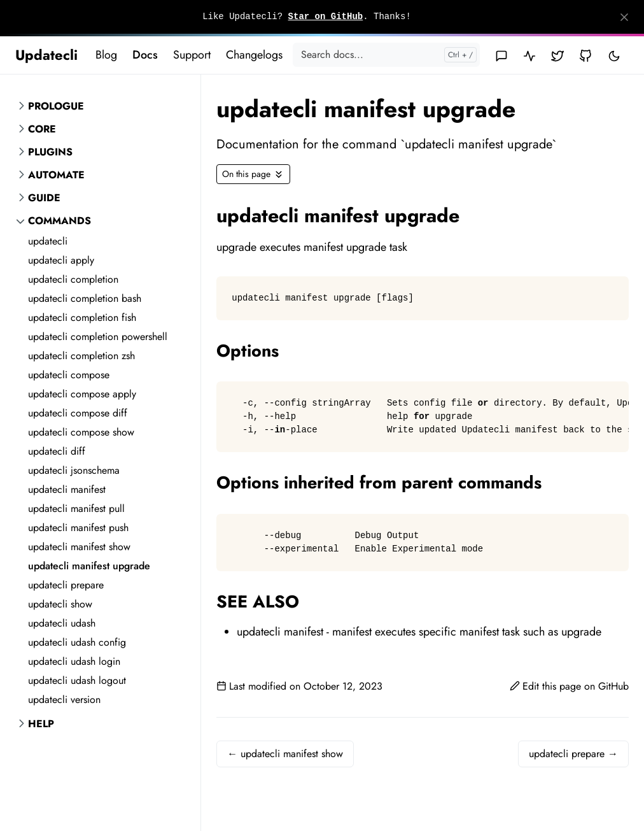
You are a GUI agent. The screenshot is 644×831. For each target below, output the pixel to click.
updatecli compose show (81, 432)
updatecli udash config (77, 642)
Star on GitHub (326, 17)
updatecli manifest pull (76, 508)
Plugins (50, 152)
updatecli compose (69, 375)
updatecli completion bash (85, 298)
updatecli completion (73, 279)
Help (41, 724)
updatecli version (64, 700)
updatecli (48, 241)
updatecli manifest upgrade (89, 566)
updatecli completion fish (82, 317)
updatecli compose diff (78, 413)
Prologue (56, 106)
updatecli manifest (67, 489)
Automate (56, 175)
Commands (59, 221)
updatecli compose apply (82, 394)
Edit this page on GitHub (569, 686)
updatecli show (60, 604)
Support (192, 55)
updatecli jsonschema (74, 470)
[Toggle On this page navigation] (253, 174)
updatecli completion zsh (81, 356)
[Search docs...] (386, 55)
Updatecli (46, 55)
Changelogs (254, 55)
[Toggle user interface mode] (614, 55)
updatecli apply (61, 260)
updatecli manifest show (79, 547)
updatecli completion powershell (98, 337)
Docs (145, 55)
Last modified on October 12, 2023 (299, 686)
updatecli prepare (66, 585)
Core (42, 129)
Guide (44, 198)
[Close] (624, 17)
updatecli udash (62, 623)
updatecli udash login (74, 661)
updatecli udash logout (77, 680)
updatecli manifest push (78, 528)
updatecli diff (57, 451)
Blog (106, 55)
